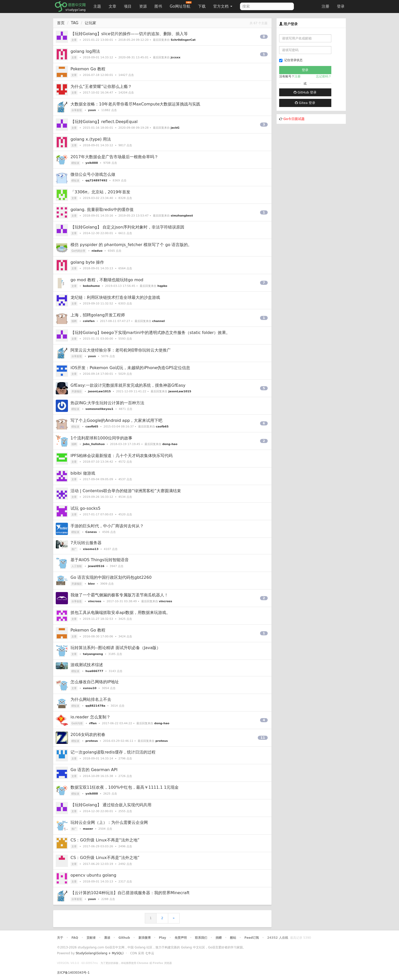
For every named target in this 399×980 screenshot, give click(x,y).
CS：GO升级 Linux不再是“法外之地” (105, 840)
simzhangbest (182, 216)
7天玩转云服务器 (86, 543)
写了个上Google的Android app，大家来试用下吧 (116, 420)
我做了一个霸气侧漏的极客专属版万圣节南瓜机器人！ (119, 595)
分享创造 (77, 601)
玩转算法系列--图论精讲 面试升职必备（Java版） (116, 648)
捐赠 (219, 938)
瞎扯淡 (75, 163)
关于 (60, 938)
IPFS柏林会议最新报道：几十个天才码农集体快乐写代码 (122, 456)
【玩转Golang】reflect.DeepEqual (104, 122)
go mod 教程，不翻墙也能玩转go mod (107, 280)
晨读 (107, 938)
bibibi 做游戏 (83, 473)
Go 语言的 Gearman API (94, 770)
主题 (97, 6)
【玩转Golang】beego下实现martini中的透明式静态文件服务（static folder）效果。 (150, 333)
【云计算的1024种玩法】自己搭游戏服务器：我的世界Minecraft (130, 893)
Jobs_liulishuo (94, 444)
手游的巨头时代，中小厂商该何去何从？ (107, 526)
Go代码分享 (78, 251)
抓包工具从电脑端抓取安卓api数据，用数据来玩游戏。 (120, 613)
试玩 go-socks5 (85, 508)
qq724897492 (96, 180)
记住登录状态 (291, 60)
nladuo (97, 251)
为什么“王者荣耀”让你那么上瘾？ (101, 86)
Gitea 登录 (305, 103)
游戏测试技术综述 (87, 665)
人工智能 (77, 566)
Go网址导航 (181, 5)
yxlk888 (92, 163)
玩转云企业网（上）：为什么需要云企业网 (109, 822)
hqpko (162, 286)
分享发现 (77, 110)
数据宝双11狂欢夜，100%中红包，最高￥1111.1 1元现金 (125, 787)
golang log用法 (85, 51)
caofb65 (92, 427)
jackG (175, 128)
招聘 (74, 321)
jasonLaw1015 (99, 391)
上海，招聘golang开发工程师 (98, 315)
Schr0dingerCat (183, 40)
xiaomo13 (91, 549)
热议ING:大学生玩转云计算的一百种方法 (107, 403)
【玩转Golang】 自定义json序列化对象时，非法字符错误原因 (127, 227)
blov (91, 584)
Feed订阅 (252, 938)
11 (263, 738)
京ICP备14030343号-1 (73, 973)
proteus (92, 741)
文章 (112, 6)
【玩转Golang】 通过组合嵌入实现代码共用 (111, 805)
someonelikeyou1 (99, 409)
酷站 (233, 938)
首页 (61, 23)
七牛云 (150, 953)
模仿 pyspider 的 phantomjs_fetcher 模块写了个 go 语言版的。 (131, 245)
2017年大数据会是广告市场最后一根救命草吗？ (114, 157)
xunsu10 (90, 688)
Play (162, 938)
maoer (88, 829)
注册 (325, 6)
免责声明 (181, 938)
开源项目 (77, 391)
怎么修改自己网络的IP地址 (95, 682)
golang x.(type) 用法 (91, 139)
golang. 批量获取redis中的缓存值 (102, 210)
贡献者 (91, 938)
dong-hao (170, 444)
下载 (202, 6)
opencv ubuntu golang (93, 875)
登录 (341, 6)
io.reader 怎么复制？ (90, 717)
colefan (89, 321)
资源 (143, 6)
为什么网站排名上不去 (91, 699)
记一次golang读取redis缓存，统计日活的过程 (113, 752)
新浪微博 (145, 938)
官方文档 (223, 6)
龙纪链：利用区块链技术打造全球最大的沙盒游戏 (115, 297)
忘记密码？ (324, 76)
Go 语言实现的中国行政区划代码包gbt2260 (111, 577)
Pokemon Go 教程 (88, 69)
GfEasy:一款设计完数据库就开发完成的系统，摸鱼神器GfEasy (128, 385)
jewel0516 (96, 566)
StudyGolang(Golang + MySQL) (99, 953)
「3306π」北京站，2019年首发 (100, 192)
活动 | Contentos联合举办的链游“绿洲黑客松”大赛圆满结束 (126, 491)
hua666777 (94, 671)
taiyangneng (93, 654)
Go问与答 (77, 723)
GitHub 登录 (305, 92)
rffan (93, 723)
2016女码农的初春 (88, 735)
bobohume (91, 286)
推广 (74, 549)
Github (124, 938)
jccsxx (176, 57)
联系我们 (201, 938)
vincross (95, 601)
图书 (158, 6)
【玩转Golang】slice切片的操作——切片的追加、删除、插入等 (129, 34)
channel (158, 321)
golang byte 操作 (87, 262)
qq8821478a (95, 706)
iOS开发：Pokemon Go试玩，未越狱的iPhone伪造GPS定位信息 (130, 368)
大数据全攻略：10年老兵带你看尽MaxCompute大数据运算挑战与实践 (135, 104)
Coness (91, 532)
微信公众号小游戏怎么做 (93, 174)
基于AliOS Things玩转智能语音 (100, 560)
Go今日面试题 (294, 119)
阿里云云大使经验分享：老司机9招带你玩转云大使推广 (121, 350)
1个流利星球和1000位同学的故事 (101, 438)
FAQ (75, 938)
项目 (128, 6)
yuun (92, 110)
